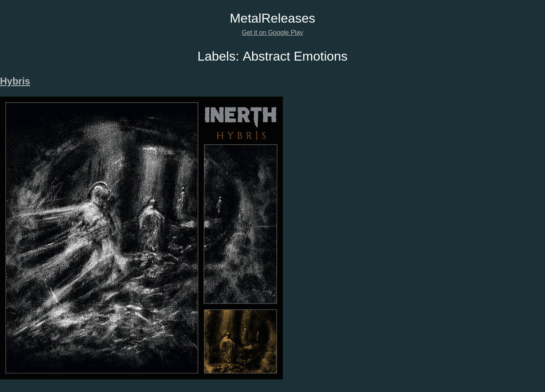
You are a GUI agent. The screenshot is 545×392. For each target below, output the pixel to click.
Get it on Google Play (272, 33)
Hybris (15, 81)
